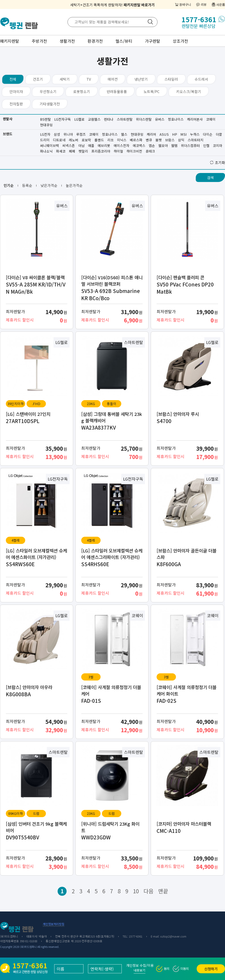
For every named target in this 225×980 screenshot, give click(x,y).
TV (89, 79)
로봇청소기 (82, 91)
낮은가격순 (49, 185)
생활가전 (67, 41)
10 (136, 891)
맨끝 (163, 891)
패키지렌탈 (10, 41)
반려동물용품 (117, 91)
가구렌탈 (153, 41)
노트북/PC (152, 91)
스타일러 (171, 79)
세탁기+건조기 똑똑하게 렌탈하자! (112, 5)
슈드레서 (201, 79)
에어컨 (113, 79)
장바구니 (185, 4)
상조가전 (180, 41)
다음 (148, 891)
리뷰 (204, 4)
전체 (13, 79)
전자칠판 (16, 104)
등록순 (27, 185)
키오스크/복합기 (189, 91)
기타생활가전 (50, 104)
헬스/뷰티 (124, 41)
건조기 (38, 79)
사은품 (221, 4)
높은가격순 (74, 185)
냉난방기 (141, 79)
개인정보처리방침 (54, 924)
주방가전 (39, 41)
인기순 (9, 185)
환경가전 (95, 41)
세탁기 (65, 79)
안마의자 (16, 91)
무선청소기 (48, 91)
